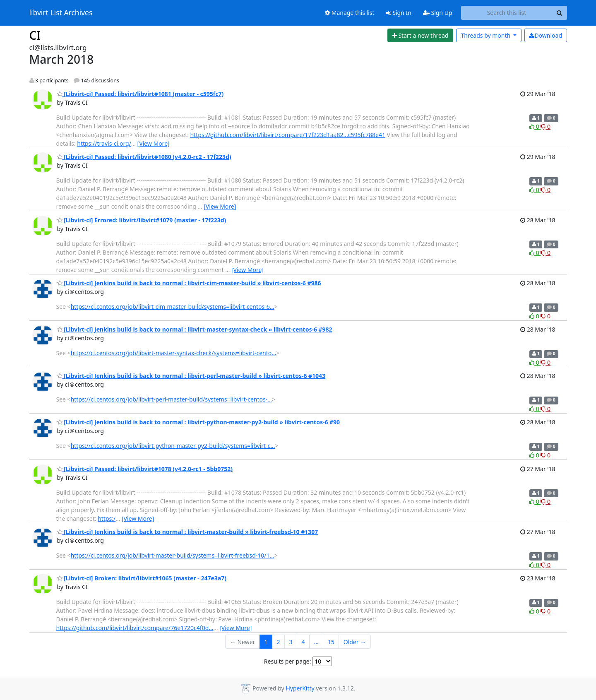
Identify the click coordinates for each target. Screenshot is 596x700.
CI (35, 35)
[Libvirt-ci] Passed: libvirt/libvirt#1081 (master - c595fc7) (141, 94)
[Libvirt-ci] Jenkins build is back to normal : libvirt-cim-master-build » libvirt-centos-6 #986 (189, 283)
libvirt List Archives (61, 13)
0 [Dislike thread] (546, 126)
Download (546, 35)
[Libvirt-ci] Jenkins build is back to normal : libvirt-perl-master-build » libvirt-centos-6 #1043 (191, 376)
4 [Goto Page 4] (303, 642)
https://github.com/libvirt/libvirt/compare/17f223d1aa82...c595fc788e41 (288, 135)
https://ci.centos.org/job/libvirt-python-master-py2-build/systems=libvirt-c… (173, 446)
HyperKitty (300, 688)
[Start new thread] (420, 36)
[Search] (560, 13)
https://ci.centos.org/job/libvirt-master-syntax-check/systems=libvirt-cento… (174, 353)
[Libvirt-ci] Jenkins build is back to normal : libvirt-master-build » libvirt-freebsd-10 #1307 (188, 532)
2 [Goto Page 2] (278, 642)
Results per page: (288, 661)
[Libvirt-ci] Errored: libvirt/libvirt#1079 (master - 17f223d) (142, 220)
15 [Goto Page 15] (331, 642)
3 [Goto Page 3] (291, 642)
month (486, 35)
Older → (355, 642)
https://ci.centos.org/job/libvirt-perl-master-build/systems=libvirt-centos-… (172, 399)
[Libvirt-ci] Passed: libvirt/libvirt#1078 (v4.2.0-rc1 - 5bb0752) (145, 469)
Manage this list (350, 13)
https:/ (107, 518)
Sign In (399, 13)
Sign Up (438, 13)
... (316, 642)
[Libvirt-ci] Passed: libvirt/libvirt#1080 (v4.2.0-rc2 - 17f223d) (144, 157)
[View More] (154, 143)
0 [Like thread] (535, 126)
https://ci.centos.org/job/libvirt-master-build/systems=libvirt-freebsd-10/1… (173, 555)
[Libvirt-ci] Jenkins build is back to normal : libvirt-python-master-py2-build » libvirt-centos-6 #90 (199, 422)
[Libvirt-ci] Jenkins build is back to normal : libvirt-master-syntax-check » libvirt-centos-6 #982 (195, 329)
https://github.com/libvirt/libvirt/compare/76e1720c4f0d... (135, 628)
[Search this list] (507, 13)
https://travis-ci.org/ (104, 143)
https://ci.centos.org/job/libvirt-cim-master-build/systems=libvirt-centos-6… (173, 307)
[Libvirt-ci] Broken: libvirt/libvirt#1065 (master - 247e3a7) (142, 578)
